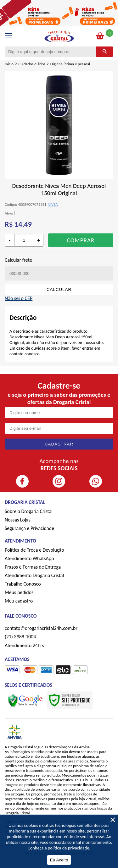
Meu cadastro (19, 601)
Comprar (81, 240)
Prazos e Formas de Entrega (33, 567)
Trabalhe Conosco (23, 584)
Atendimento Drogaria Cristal (34, 575)
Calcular (59, 289)
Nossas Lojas (18, 520)
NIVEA (53, 204)
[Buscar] (105, 52)
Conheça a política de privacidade (58, 848)
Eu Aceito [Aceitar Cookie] (59, 860)
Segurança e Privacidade (29, 528)
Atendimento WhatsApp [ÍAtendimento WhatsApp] (29, 558)
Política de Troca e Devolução (34, 550)
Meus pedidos (19, 592)
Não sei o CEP (19, 298)
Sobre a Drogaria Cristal (29, 511)
